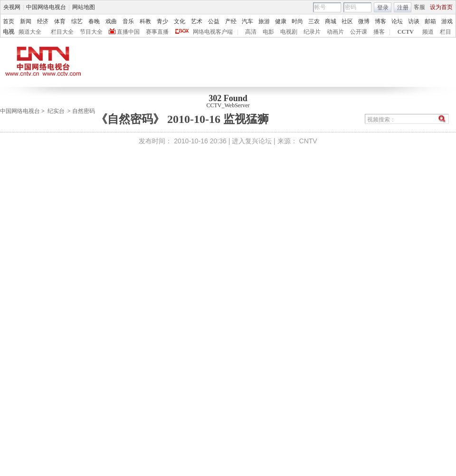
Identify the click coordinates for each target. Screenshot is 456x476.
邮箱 (430, 21)
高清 (251, 32)
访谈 (414, 21)
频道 (428, 32)
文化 (180, 21)
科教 (145, 21)
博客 (380, 21)
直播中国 (128, 32)
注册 (403, 8)
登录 (383, 8)
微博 (364, 21)
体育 (60, 21)
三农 (314, 21)
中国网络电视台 (46, 7)
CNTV (308, 141)
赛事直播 (157, 32)
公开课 (359, 32)
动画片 (335, 32)
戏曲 (111, 21)
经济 (43, 21)
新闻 (26, 21)
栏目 (446, 32)
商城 (331, 21)
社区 (347, 21)
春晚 (94, 21)
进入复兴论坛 (252, 141)
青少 (162, 21)
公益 (214, 21)
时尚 (297, 21)
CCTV (406, 32)
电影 (268, 32)
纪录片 (312, 32)
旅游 (264, 21)
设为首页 (441, 7)
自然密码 (84, 111)
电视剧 (289, 32)
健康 (281, 21)
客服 (419, 7)
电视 (9, 32)
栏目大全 (62, 32)
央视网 (12, 7)
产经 (231, 21)
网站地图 (84, 7)
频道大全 (30, 32)
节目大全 (91, 32)
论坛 (397, 21)
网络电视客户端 (213, 32)
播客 (379, 32)
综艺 (77, 21)
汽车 (247, 21)
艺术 (197, 21)
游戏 (447, 21)
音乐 (128, 21)
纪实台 (56, 111)
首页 (9, 21)
